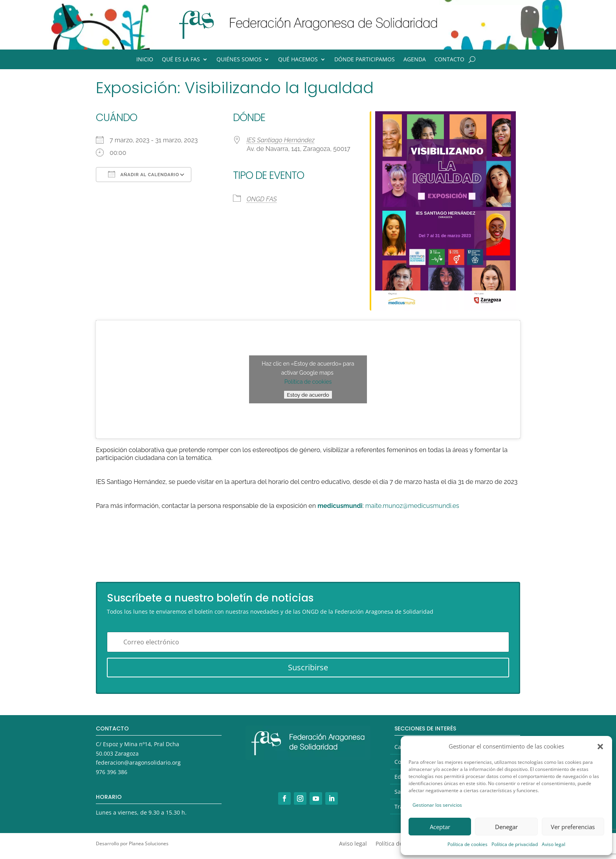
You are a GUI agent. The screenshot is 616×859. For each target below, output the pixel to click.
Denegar (506, 827)
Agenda (415, 60)
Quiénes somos (239, 60)
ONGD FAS (262, 199)
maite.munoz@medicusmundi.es (412, 506)
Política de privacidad (515, 844)
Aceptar (440, 827)
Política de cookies (467, 844)
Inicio (145, 60)
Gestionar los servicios (437, 805)
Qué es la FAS (181, 60)
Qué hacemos (298, 60)
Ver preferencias (573, 827)
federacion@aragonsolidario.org (138, 762)
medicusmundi (340, 506)
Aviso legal (554, 844)
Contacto (449, 60)
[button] (600, 747)
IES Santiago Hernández (281, 140)
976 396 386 (112, 772)
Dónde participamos (365, 60)
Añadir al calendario (144, 174)
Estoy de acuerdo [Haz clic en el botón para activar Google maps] (308, 395)
